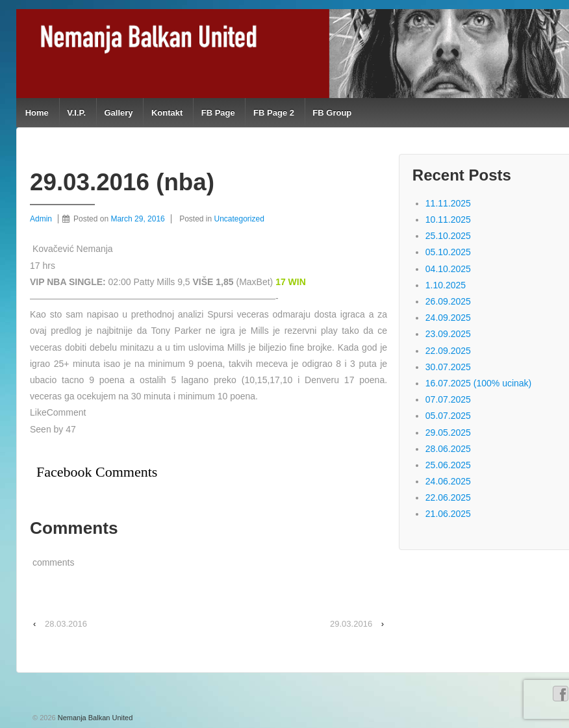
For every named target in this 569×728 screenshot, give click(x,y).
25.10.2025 (448, 236)
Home (37, 113)
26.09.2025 (448, 301)
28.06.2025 (448, 449)
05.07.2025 (448, 416)
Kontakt (167, 113)
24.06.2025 (448, 481)
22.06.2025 (448, 497)
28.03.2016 (66, 624)
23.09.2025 (448, 334)
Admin (41, 219)
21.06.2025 (448, 514)
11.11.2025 (448, 203)
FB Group (332, 113)
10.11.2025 (448, 220)
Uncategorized (239, 219)
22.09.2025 (448, 351)
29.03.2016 (351, 624)
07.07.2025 (448, 399)
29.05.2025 (448, 433)
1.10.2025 (446, 285)
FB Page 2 (274, 113)
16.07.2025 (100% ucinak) (478, 383)
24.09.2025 (448, 318)
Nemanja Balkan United (95, 718)
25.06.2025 (448, 465)
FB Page (218, 113)
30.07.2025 (448, 367)
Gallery (118, 113)
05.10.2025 (448, 252)
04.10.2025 (448, 269)
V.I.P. (76, 113)
